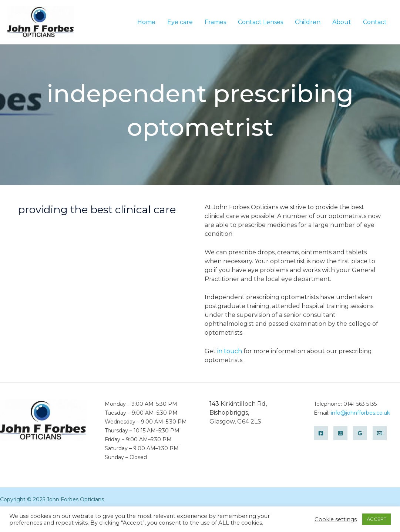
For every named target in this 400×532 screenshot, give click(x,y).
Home (146, 22)
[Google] (360, 433)
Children (308, 22)
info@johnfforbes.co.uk (360, 413)
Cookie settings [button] (336, 519)
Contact (375, 22)
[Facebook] (321, 433)
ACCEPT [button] (377, 519)
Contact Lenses (260, 22)
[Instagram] (340, 433)
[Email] (380, 433)
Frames (215, 22)
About (342, 22)
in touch (230, 351)
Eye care (180, 22)
